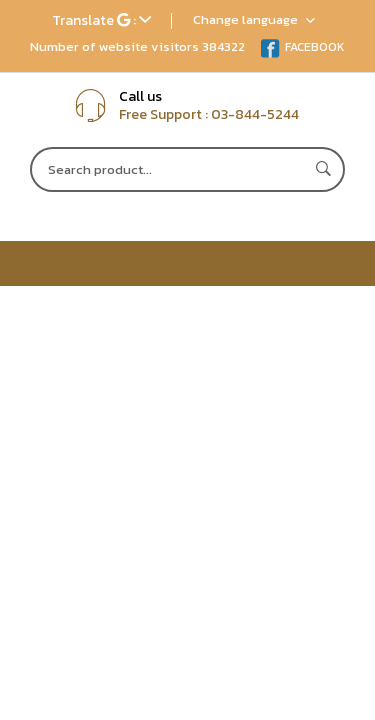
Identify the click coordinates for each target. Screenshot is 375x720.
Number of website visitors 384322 (137, 46)
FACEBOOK (302, 47)
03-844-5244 (255, 114)
